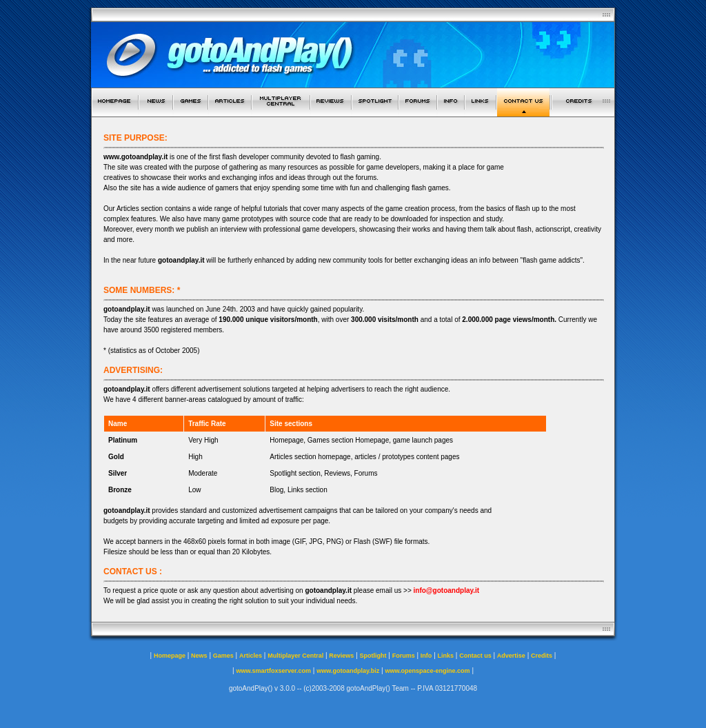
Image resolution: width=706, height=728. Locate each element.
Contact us (475, 656)
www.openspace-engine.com (427, 671)
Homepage (170, 656)
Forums (404, 656)
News (199, 656)
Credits (542, 656)
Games (223, 656)
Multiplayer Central (295, 656)
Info (426, 656)
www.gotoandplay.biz (348, 671)
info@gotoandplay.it (447, 590)
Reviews (341, 656)
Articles (251, 656)
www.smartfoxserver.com (273, 671)
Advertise (511, 656)
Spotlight (373, 656)
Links (446, 656)
